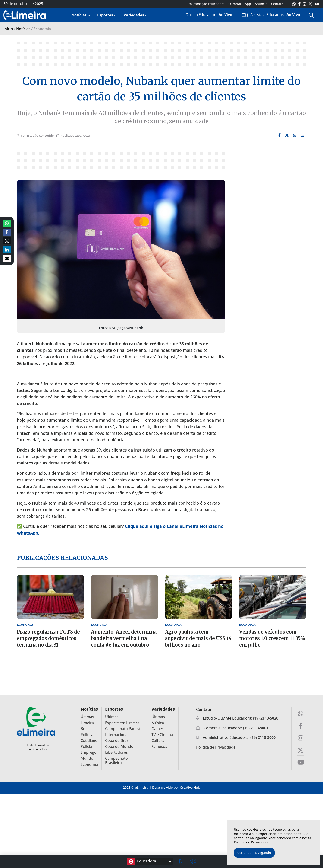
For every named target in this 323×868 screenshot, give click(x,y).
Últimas (87, 717)
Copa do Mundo (119, 747)
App (248, 4)
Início (8, 29)
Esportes (105, 15)
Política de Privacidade (216, 747)
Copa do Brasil (118, 741)
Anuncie (261, 4)
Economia (89, 764)
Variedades (134, 15)
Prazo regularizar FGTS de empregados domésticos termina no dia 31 (48, 638)
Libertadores (116, 752)
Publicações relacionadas (62, 558)
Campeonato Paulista (124, 729)
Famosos (159, 747)
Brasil (85, 729)
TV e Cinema (162, 735)
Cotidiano (89, 741)
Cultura (158, 741)
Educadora (142, 862)
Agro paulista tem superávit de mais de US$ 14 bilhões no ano (198, 638)
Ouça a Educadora (205, 15)
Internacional (117, 735)
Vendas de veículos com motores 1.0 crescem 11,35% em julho (272, 638)
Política (87, 735)
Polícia (86, 747)
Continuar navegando (254, 853)
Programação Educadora (205, 4)
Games (158, 729)
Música (158, 723)
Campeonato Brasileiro (116, 761)
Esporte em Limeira (122, 723)
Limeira (87, 723)
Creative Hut (190, 787)
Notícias (79, 15)
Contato (277, 4)
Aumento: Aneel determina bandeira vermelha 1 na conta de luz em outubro (124, 638)
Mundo (87, 758)
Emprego (89, 752)
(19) (266, 718)
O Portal (235, 4)
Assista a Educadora (271, 15)
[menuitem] (81, 15)
